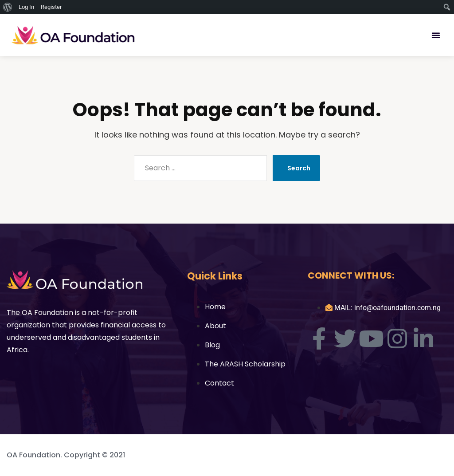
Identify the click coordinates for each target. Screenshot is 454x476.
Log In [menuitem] (26, 7)
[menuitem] (8, 7)
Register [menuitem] (51, 7)
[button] (436, 35)
